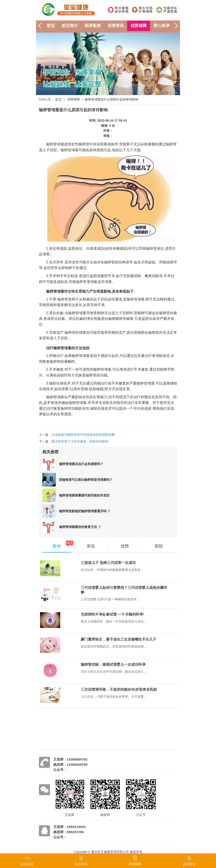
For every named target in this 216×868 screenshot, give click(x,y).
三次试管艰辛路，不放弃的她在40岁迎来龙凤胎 (119, 689)
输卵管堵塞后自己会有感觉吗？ (81, 464)
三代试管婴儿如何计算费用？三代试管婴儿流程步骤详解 (124, 590)
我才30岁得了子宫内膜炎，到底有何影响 (80, 441)
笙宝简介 (70, 26)
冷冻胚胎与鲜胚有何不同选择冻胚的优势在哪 (83, 435)
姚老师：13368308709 (70, 765)
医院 (159, 546)
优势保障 (139, 26)
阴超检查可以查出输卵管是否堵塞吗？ (86, 480)
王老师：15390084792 (70, 759)
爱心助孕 (162, 26)
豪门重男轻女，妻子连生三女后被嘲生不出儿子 (119, 639)
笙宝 (51, 26)
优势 (125, 546)
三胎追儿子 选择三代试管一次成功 (108, 563)
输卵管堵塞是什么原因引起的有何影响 (112, 99)
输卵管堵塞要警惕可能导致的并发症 (84, 495)
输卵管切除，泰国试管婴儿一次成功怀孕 (113, 664)
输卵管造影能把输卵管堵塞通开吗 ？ (85, 511)
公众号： (60, 770)
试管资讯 (116, 26)
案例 (57, 546)
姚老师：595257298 (69, 832)
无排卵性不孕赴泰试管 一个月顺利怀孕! (112, 614)
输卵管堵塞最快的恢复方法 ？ (80, 527)
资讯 (91, 546)
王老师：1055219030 (69, 827)
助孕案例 (93, 26)
